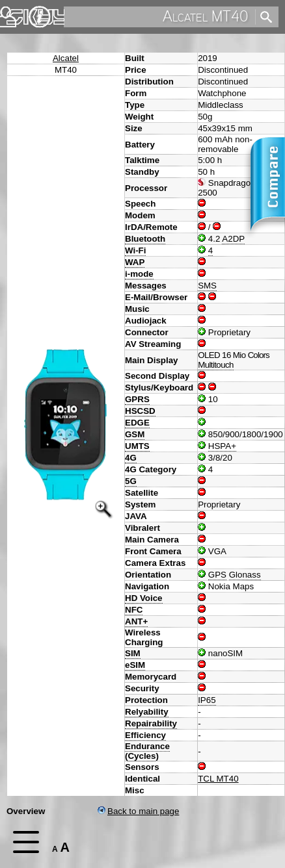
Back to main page (138, 811)
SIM (133, 653)
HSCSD (140, 411)
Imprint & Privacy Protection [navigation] (40, 17)
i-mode (139, 274)
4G (131, 458)
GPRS (137, 399)
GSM (135, 434)
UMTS (137, 446)
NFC (134, 610)
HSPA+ (222, 446)
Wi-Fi (135, 250)
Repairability (151, 723)
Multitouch (216, 365)
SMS (207, 286)
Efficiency (145, 735)
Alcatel (66, 58)
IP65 (207, 700)
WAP (135, 262)
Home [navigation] (18, 14)
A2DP (233, 239)
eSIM (135, 665)
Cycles (142, 756)
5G (131, 481)
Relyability (147, 712)
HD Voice (144, 598)
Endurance (147, 746)
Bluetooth (145, 239)
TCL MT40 (218, 779)
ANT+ (136, 621)
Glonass (245, 575)
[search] (158, 17)
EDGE (137, 423)
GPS (217, 575)
